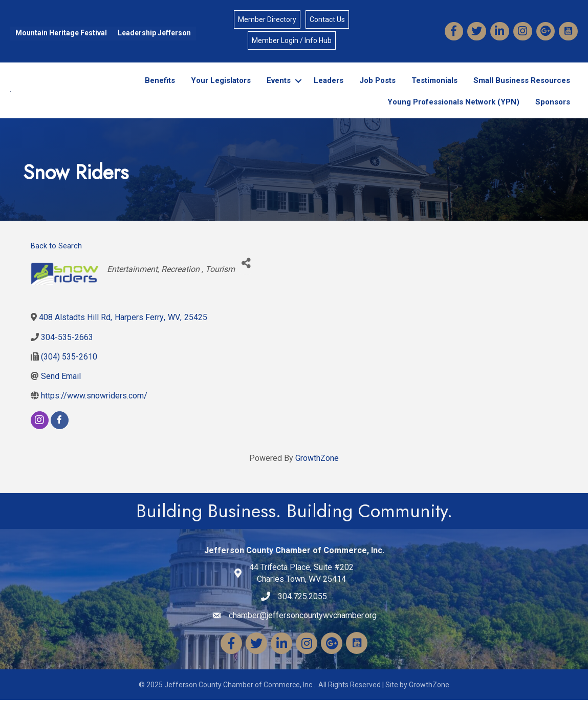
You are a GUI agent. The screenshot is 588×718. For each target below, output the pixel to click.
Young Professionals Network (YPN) (453, 111)
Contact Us (327, 19)
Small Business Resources (522, 90)
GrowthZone (317, 476)
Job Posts (377, 90)
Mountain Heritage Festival (61, 33)
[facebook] (60, 438)
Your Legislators (221, 90)
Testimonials (434, 90)
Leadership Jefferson (154, 33)
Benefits (160, 90)
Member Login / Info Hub (292, 40)
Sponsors (553, 111)
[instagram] (40, 438)
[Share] (246, 281)
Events (279, 90)
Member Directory (267, 19)
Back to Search (56, 264)
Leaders (329, 90)
